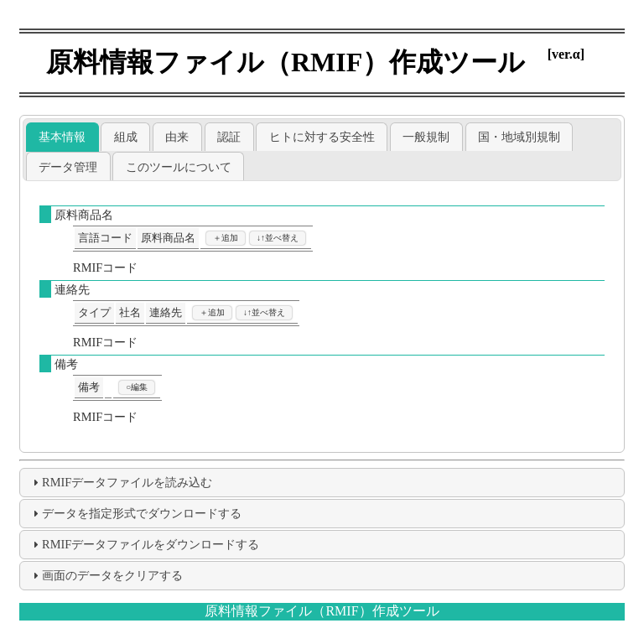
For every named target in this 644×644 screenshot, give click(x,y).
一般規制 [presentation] (426, 137)
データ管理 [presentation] (68, 167)
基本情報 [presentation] (62, 137)
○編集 (137, 387)
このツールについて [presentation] (179, 167)
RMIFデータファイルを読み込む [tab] (120, 482)
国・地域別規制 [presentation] (519, 137)
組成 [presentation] (126, 137)
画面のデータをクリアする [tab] (106, 575)
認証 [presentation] (229, 137)
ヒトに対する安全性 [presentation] (322, 137)
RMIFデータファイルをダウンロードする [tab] (144, 544)
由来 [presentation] (177, 137)
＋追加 (226, 238)
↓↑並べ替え (278, 238)
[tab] (62, 137)
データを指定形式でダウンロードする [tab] (135, 513)
